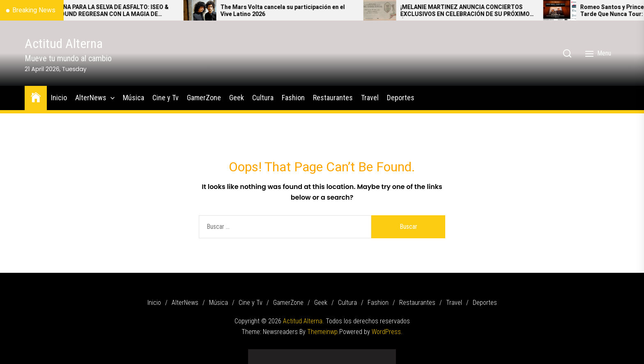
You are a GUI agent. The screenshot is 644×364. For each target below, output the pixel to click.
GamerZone (204, 98)
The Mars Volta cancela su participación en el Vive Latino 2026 (294, 11)
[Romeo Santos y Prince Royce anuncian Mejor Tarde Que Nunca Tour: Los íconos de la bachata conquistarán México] (571, 10)
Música (133, 98)
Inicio (59, 98)
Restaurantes (333, 98)
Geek (237, 98)
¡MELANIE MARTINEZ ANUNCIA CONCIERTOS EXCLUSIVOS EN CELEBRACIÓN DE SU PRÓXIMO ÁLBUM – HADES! (477, 11)
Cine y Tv (166, 98)
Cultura (263, 98)
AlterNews (91, 98)
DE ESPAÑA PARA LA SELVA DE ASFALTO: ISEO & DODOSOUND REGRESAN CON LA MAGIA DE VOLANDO (116, 11)
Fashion (293, 98)
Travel (370, 98)
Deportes (401, 98)
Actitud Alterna (64, 44)
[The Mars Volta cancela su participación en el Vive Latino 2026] (212, 10)
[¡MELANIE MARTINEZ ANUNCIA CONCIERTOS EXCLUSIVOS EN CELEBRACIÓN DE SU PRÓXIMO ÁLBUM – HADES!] (391, 10)
